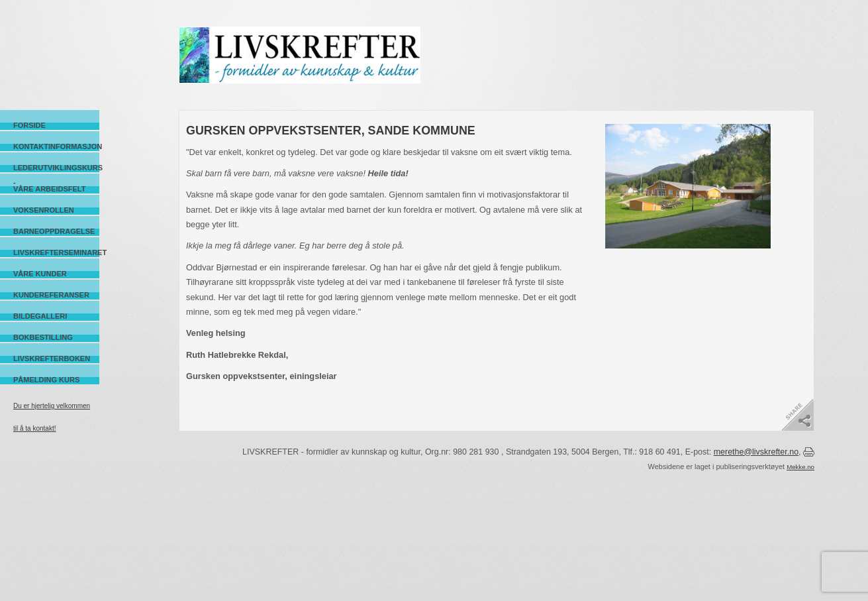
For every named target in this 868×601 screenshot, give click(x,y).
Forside (29, 125)
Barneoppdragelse (54, 231)
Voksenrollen (44, 210)
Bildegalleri (40, 316)
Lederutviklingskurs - (56, 168)
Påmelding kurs (46, 380)
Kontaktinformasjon (56, 146)
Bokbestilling (43, 337)
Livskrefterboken (52, 358)
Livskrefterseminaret (56, 252)
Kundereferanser (51, 295)
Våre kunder (40, 274)
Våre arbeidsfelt (49, 189)
